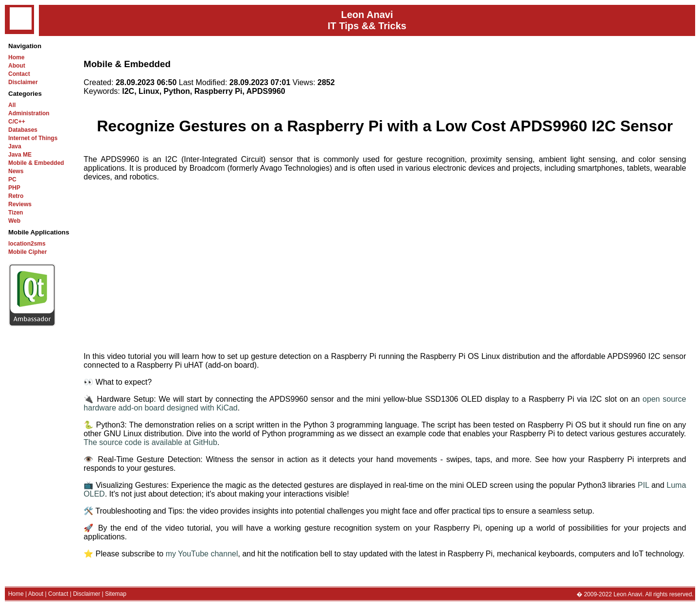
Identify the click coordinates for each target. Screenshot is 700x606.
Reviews (20, 204)
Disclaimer (23, 82)
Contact (19, 74)
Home (16, 57)
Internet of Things (33, 138)
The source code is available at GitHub (150, 442)
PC (12, 179)
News (16, 171)
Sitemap (116, 594)
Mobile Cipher (27, 252)
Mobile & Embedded (36, 163)
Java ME (20, 155)
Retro (16, 196)
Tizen (16, 213)
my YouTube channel (202, 554)
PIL (643, 485)
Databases (23, 130)
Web (14, 221)
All (12, 105)
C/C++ (17, 122)
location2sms (27, 244)
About (17, 66)
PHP (14, 188)
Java (15, 146)
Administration (29, 113)
